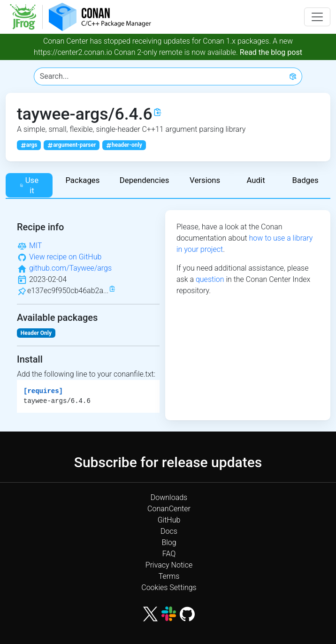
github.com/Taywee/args (70, 268)
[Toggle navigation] (317, 17)
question (210, 279)
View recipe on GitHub (65, 257)
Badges (305, 180)
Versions (205, 180)
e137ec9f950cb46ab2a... (68, 291)
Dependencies (145, 180)
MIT (35, 246)
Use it (29, 185)
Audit (256, 180)
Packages (82, 180)
